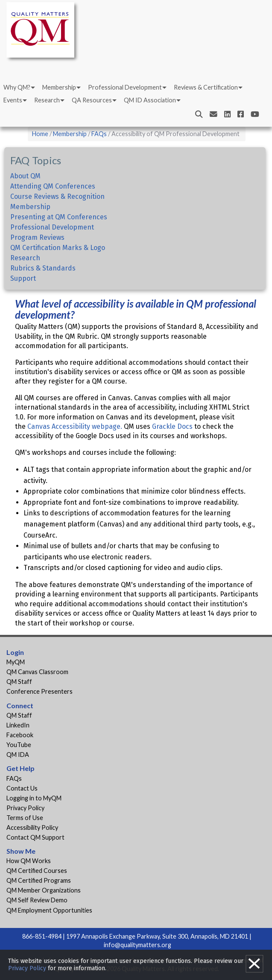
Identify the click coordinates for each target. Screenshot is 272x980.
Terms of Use (25, 818)
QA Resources (92, 120)
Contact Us (22, 788)
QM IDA (18, 755)
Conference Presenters (39, 691)
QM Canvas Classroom (37, 672)
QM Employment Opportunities (49, 910)
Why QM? (17, 107)
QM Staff (19, 682)
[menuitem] (19, 108)
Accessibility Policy (32, 827)
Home (40, 134)
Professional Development (125, 107)
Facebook (20, 735)
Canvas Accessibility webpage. (74, 426)
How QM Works (29, 861)
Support (23, 278)
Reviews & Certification (206, 107)
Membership (59, 107)
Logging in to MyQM (34, 798)
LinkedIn (18, 725)
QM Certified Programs (39, 880)
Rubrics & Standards (43, 268)
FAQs (99, 134)
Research (47, 120)
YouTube (19, 745)
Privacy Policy (25, 808)
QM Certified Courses (37, 871)
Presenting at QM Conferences (59, 217)
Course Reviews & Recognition (57, 196)
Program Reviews (37, 237)
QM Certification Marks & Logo (58, 248)
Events (13, 120)
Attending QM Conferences (53, 186)
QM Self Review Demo (37, 900)
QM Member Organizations (44, 890)
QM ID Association (150, 120)
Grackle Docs (172, 426)
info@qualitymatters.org (137, 945)
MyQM (16, 662)
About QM (25, 176)
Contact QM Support (35, 837)
